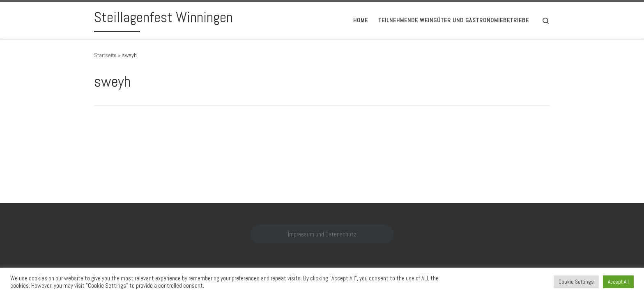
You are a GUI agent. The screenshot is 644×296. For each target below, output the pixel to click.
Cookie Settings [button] (576, 282)
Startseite (105, 55)
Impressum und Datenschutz (322, 234)
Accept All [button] (618, 282)
